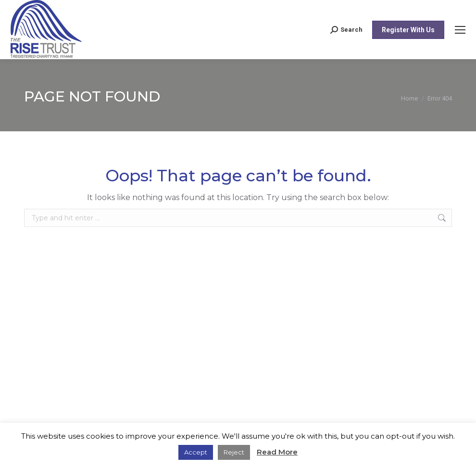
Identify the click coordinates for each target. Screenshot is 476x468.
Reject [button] (234, 452)
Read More (277, 452)
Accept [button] (196, 452)
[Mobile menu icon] (460, 30)
